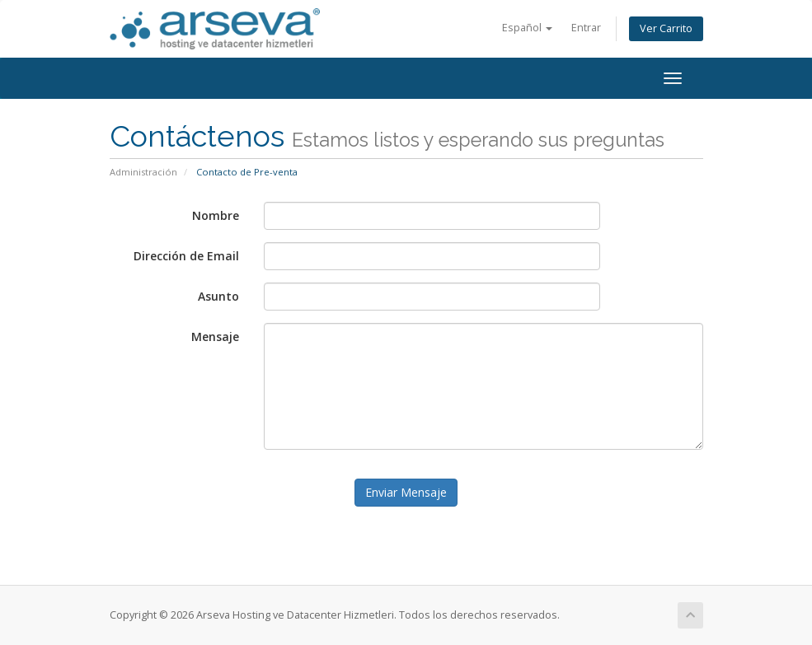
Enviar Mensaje (406, 492)
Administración (143, 172)
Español (527, 28)
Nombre (216, 215)
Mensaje (215, 337)
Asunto (218, 296)
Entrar (586, 28)
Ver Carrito (666, 28)
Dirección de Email (186, 256)
